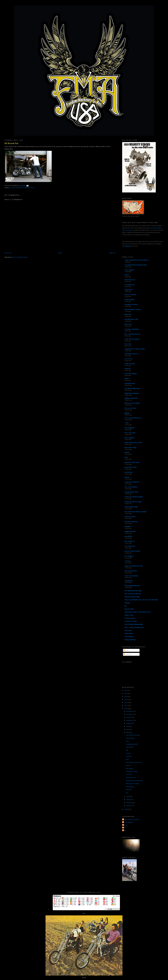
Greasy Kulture (130, 299)
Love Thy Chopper (131, 374)
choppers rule (29, 188)
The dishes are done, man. (134, 762)
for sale (128, 753)
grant (124, 828)
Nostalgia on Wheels (131, 304)
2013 (126, 699)
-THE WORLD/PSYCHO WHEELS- (137, 260)
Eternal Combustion (131, 522)
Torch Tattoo (129, 633)
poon (124, 830)
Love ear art (129, 359)
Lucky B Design (130, 364)
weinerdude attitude (132, 744)
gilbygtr (127, 413)
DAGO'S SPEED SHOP (132, 551)
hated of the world (130, 467)
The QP (125, 825)
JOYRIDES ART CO (131, 354)
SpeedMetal (128, 536)
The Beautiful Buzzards (132, 586)
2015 (126, 693)
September (130, 720)
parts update (130, 768)
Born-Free (128, 314)
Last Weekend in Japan (133, 735)
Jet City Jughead (128, 822)
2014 (126, 696)
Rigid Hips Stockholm (132, 393)
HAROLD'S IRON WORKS (134, 497)
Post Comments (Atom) (20, 257)
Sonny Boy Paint (130, 517)
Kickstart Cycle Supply (132, 403)
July (128, 726)
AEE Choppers (129, 270)
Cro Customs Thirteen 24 (133, 418)
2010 (126, 709)
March (128, 800)
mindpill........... (129, 526)
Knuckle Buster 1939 (131, 319)
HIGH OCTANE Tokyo (132, 462)
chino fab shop (16, 188)
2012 (126, 702)
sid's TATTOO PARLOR (133, 594)
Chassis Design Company (133, 309)
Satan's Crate (129, 615)
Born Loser (128, 324)
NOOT (127, 275)
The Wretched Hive (131, 571)
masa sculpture (129, 438)
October (129, 717)
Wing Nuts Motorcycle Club (134, 566)
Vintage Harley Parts (131, 492)
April (128, 796)
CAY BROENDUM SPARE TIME (136, 265)
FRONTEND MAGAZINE (133, 443)
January (129, 806)
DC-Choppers (129, 556)
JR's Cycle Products (131, 487)
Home (60, 253)
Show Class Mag (130, 433)
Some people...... (131, 787)
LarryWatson (129, 636)
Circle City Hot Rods (131, 576)
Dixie (126, 457)
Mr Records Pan (11, 143)
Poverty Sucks (129, 609)
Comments (128, 654)
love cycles (128, 344)
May (128, 732)
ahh (127, 750)
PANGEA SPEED (130, 295)
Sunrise (127, 477)
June (128, 729)
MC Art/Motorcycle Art (132, 334)
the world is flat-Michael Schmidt (135, 512)
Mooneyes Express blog (132, 597)
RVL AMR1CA (130, 541)
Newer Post (8, 253)
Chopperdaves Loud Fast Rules (135, 349)
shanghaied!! (129, 581)
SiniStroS (128, 369)
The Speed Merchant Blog (133, 591)
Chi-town (129, 790)
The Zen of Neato (130, 408)
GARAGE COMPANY (132, 482)
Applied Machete (130, 531)
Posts (126, 650)
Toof (127, 741)
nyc (127, 793)
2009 (126, 809)
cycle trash (128, 630)
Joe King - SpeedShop (132, 329)
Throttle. (127, 603)
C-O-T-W (129, 774)
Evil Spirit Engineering (132, 388)
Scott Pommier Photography (134, 624)
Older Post (112, 253)
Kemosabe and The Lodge (133, 502)
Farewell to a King (132, 771)
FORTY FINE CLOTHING (131, 820)
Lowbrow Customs (131, 621)
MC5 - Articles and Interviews (134, 627)
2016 (126, 690)
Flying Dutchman (130, 640)
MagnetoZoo (129, 290)
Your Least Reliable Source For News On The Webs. (141, 600)
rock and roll (130, 747)
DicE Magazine (130, 428)
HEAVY (127, 378)
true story (129, 756)
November (130, 714)
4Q (126, 606)
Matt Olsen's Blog (130, 447)
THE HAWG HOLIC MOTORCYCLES (138, 612)
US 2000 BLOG (130, 285)
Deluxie (127, 452)
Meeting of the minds (132, 784)
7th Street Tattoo (130, 618)
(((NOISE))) (128, 472)
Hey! (127, 759)
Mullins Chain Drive (131, 398)
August (129, 723)
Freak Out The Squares (132, 339)
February (129, 803)
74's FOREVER (130, 546)
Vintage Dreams (130, 383)
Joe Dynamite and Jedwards (134, 780)
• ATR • (127, 423)
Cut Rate (128, 561)
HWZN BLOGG (130, 280)
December (130, 711)
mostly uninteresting (131, 507)
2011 (126, 705)
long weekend (130, 738)
